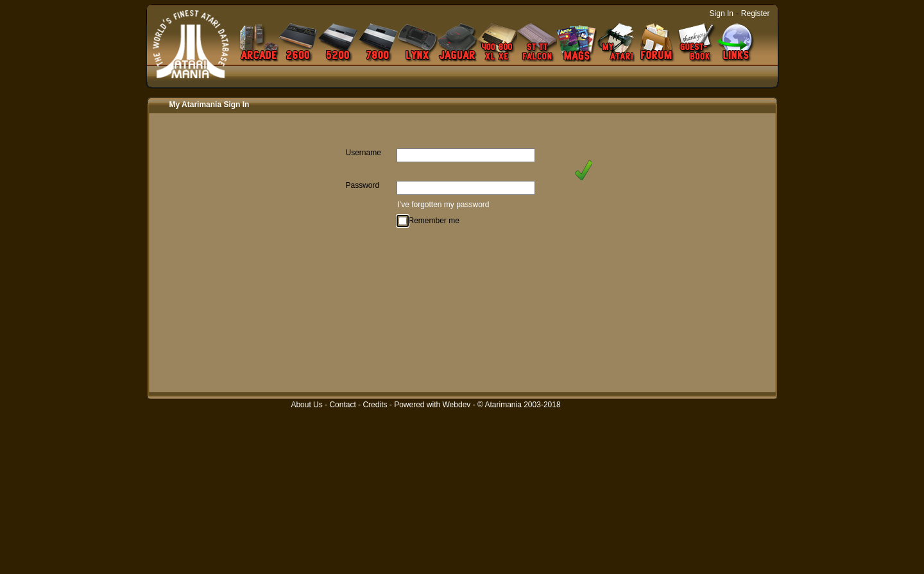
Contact (342, 405)
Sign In (722, 13)
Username (364, 153)
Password (363, 185)
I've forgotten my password (444, 205)
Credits (375, 405)
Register (756, 13)
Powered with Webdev (432, 405)
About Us (306, 405)
